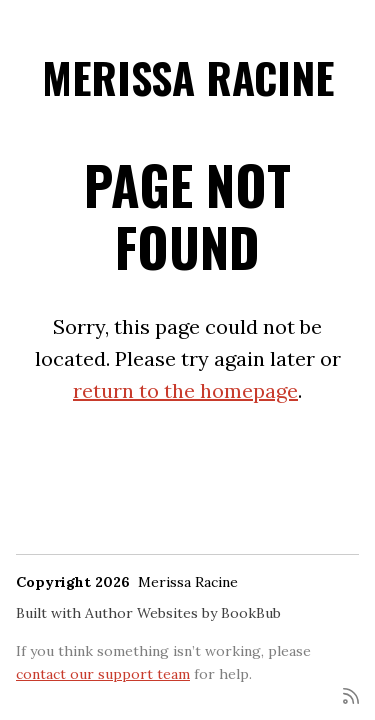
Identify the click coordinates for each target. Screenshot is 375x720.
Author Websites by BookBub (183, 613)
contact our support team (103, 674)
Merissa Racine (188, 77)
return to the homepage (185, 390)
